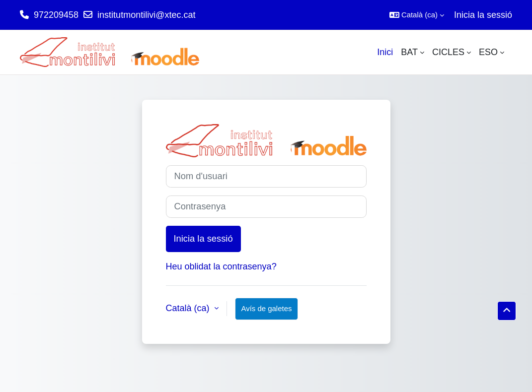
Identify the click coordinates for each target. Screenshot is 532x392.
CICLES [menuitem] (448, 52)
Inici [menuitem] (385, 52)
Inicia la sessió (483, 15)
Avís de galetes (267, 308)
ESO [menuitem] (488, 52)
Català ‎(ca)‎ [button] (189, 308)
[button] (417, 15)
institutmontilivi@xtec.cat (146, 15)
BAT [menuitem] (409, 52)
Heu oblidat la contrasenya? (221, 266)
